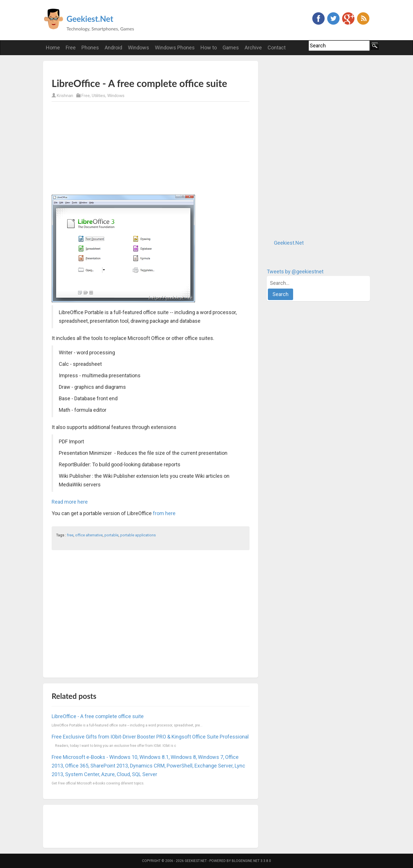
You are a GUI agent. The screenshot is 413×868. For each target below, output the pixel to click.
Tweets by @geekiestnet (295, 271)
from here (164, 513)
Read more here (70, 502)
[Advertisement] (119, 69)
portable (111, 535)
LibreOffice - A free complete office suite (98, 716)
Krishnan (65, 96)
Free (86, 96)
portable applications (138, 535)
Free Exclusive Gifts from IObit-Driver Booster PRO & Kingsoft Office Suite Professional (150, 737)
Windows (116, 96)
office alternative (89, 535)
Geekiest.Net (90, 19)
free (70, 535)
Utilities (99, 96)
